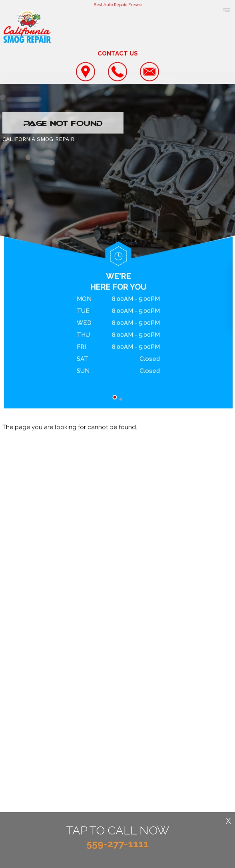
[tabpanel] (118, 337)
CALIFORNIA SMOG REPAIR (38, 139)
